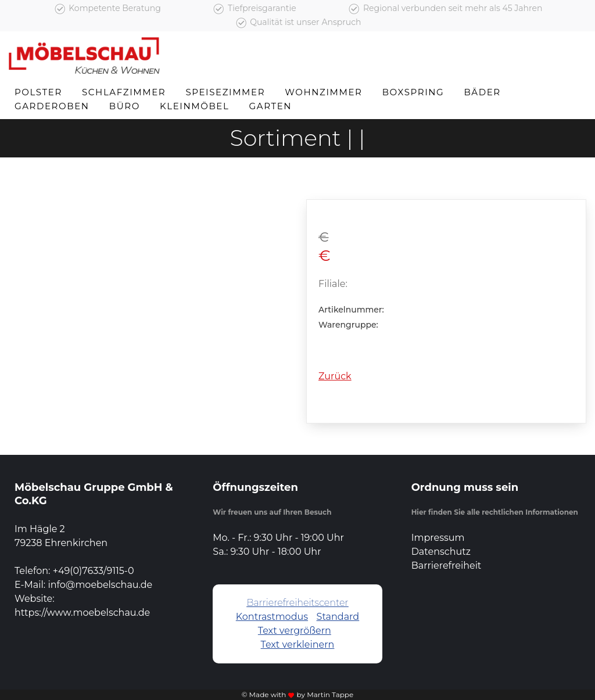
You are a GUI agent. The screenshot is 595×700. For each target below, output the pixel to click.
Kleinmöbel (194, 106)
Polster (38, 92)
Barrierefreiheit (447, 566)
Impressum (438, 538)
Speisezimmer (225, 92)
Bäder (482, 92)
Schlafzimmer (124, 92)
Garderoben (52, 106)
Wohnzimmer (323, 92)
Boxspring (413, 92)
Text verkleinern (298, 645)
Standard (338, 617)
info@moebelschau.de (100, 585)
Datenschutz (441, 552)
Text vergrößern (295, 631)
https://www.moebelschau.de (82, 613)
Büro (125, 106)
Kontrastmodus (272, 617)
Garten (271, 106)
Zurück (335, 376)
